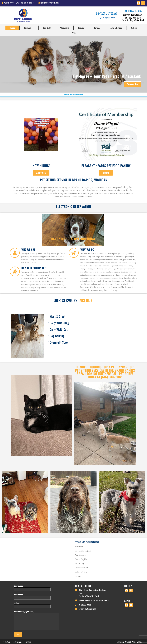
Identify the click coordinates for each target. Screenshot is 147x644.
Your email (32, 596)
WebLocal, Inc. (137, 642)
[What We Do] (74, 275)
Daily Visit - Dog (59, 323)
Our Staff (47, 28)
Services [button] (29, 28)
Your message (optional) (36, 620)
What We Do (87, 272)
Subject (32, 605)
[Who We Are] (15, 275)
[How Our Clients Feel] (15, 294)
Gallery (134, 28)
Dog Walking (57, 336)
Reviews (97, 28)
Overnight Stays (59, 342)
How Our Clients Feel (34, 291)
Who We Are (28, 272)
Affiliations (64, 28)
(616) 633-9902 (107, 17)
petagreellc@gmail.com (50, 3)
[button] (91, 316)
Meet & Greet (58, 316)
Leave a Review (116, 28)
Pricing (81, 28)
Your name (32, 588)
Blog (74, 32)
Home (12, 28)
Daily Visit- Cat (59, 329)
